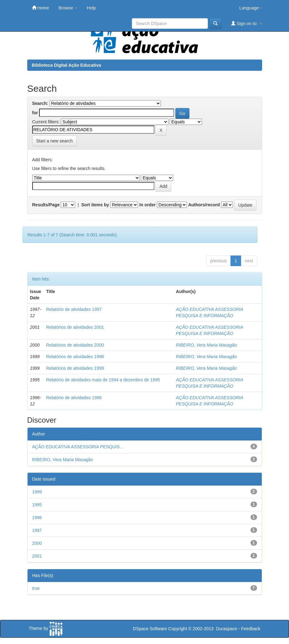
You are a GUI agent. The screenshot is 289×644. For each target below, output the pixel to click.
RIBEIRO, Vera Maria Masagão (206, 345)
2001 (37, 556)
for (35, 113)
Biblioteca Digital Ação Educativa (67, 65)
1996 (37, 518)
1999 (37, 492)
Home (41, 8)
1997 (37, 530)
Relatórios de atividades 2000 (75, 345)
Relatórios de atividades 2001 (75, 327)
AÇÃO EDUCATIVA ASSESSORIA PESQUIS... (78, 447)
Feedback (251, 629)
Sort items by (95, 205)
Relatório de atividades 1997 (74, 309)
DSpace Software (150, 629)
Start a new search (55, 141)
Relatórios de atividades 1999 (75, 368)
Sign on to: (247, 23)
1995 (37, 505)
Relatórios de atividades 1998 (75, 357)
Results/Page (46, 205)
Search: (40, 103)
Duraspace (227, 629)
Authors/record (204, 205)
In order (147, 205)
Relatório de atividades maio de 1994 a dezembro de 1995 (103, 380)
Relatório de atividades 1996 (74, 398)
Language (250, 8)
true (36, 588)
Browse (68, 8)
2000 (37, 543)
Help (91, 8)
